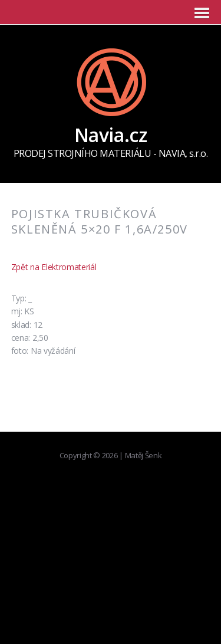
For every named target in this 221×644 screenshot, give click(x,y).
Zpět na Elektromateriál (54, 267)
